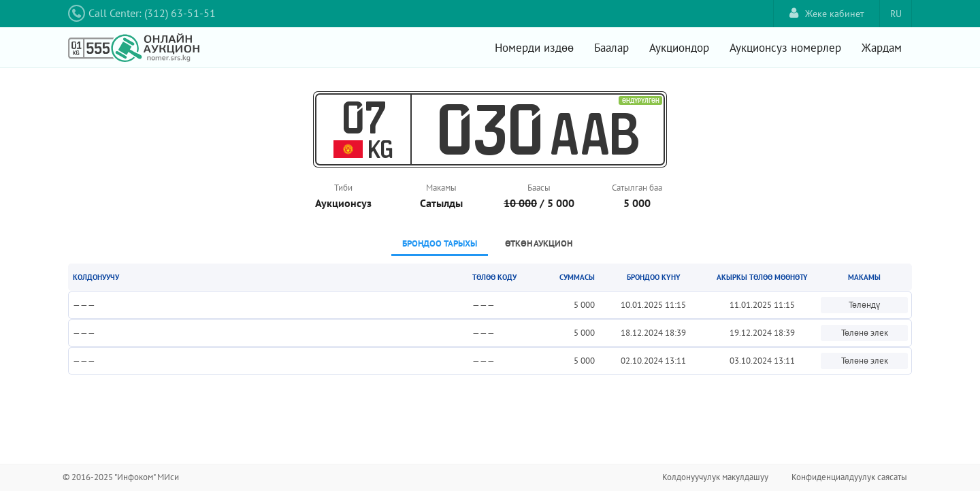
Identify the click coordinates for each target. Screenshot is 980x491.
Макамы (441, 188)
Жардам (882, 48)
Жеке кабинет (827, 13)
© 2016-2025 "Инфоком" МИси (121, 477)
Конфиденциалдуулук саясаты (849, 477)
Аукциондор (679, 48)
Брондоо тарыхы (440, 243)
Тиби (343, 188)
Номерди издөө (534, 48)
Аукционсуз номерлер (785, 48)
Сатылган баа (637, 188)
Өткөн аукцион (539, 243)
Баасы (539, 188)
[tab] (440, 245)
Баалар (611, 48)
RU (896, 14)
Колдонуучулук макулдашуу (715, 477)
